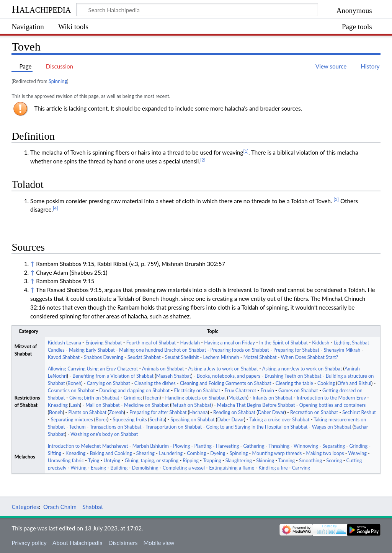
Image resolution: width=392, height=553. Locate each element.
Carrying (301, 468)
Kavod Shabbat (64, 357)
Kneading (58, 405)
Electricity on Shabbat (197, 391)
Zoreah (117, 412)
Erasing (98, 468)
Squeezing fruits (130, 420)
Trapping (212, 461)
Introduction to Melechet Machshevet (88, 446)
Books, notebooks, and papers (229, 376)
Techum (78, 427)
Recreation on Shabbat (314, 412)
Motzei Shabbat (260, 357)
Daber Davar (271, 412)
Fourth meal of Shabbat (151, 343)
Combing (196, 453)
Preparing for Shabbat (296, 350)
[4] (56, 208)
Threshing (279, 446)
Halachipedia (41, 9)
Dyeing (218, 453)
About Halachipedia (78, 543)
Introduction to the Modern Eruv (331, 398)
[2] (203, 160)
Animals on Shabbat (163, 369)
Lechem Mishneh (221, 357)
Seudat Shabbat (144, 357)
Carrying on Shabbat (109, 383)
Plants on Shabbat (87, 412)
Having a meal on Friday (229, 343)
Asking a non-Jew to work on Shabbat (302, 369)
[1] (246, 151)
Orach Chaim (60, 507)
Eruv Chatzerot (240, 391)
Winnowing (306, 446)
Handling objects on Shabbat (195, 398)
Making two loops (325, 453)
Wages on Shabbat (332, 427)
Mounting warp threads (277, 453)
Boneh (74, 383)
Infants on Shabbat (273, 398)
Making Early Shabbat (92, 350)
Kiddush (321, 343)
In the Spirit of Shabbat (283, 343)
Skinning (265, 461)
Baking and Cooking (111, 453)
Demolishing (145, 468)
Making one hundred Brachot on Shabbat (163, 350)
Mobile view (159, 543)
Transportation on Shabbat (174, 427)
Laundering (171, 453)
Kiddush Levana (65, 343)
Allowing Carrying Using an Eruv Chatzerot (93, 369)
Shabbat (93, 507)
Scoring (334, 461)
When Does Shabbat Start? (310, 357)
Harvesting (227, 446)
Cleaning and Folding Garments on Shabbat (226, 383)
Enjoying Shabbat (104, 343)
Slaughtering (239, 461)
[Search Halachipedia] (197, 10)
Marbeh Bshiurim (151, 446)
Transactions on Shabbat (116, 427)
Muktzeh (238, 398)
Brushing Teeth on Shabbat (293, 376)
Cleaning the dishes (155, 383)
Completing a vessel (184, 468)
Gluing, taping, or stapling (152, 461)
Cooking (326, 383)
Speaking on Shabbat (193, 420)
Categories (25, 507)
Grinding (133, 398)
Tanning (287, 461)
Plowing (181, 446)
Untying (112, 461)
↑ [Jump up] (32, 264)
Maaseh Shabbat (174, 376)
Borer (101, 420)
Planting (203, 446)
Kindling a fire (273, 468)
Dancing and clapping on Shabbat (134, 391)
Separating (334, 446)
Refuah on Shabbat (192, 405)
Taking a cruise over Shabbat (279, 420)
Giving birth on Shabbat (94, 398)
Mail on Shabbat (103, 405)
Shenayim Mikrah (342, 350)
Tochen (152, 398)
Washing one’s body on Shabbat (104, 434)
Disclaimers (123, 543)
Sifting (55, 453)
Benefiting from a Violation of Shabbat (113, 376)
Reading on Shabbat (234, 412)
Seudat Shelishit (182, 357)
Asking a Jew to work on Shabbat (223, 369)
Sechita (157, 420)
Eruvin (267, 391)
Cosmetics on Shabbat (71, 391)
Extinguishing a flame (232, 468)
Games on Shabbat (298, 391)
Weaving (357, 453)
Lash (75, 405)
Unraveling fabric (66, 461)
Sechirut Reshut (359, 412)
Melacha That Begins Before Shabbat (256, 405)
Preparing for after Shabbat (158, 412)
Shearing (145, 453)
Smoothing (310, 461)
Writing (78, 468)
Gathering (254, 446)
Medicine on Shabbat (146, 405)
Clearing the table (294, 383)
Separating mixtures (72, 420)
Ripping (191, 461)
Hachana (198, 412)
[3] (336, 199)
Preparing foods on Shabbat (239, 350)
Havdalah (190, 343)
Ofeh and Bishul (354, 383)
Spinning (58, 81)
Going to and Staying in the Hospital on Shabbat (257, 427)
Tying (94, 461)
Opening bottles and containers (332, 405)
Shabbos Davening (104, 357)
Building (119, 468)
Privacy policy (29, 543)
